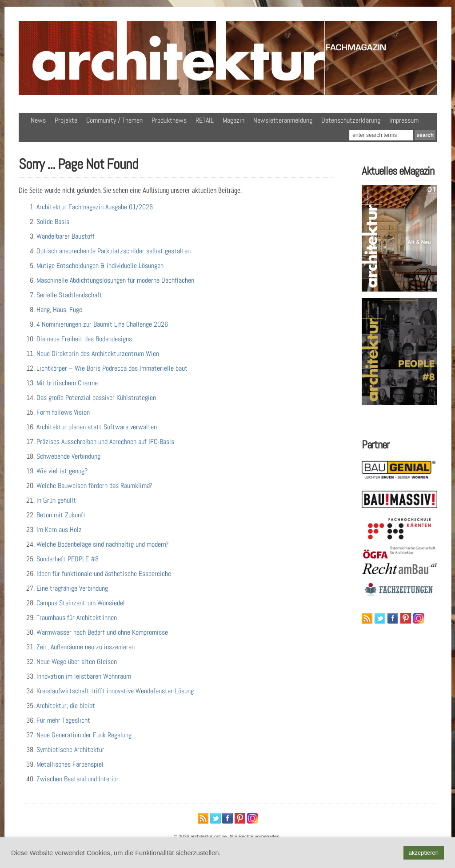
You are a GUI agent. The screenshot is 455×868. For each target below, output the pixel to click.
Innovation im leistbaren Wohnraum (84, 676)
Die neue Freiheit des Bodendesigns (84, 339)
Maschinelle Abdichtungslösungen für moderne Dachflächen (115, 280)
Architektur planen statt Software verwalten (97, 427)
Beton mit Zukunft (61, 515)
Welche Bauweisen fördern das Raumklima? (94, 486)
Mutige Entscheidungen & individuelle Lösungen (100, 266)
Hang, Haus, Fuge (59, 310)
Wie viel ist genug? (62, 471)
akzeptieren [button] (424, 853)
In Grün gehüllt (56, 500)
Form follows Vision (63, 412)
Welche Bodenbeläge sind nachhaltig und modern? (102, 544)
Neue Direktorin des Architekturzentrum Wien (98, 354)
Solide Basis (53, 222)
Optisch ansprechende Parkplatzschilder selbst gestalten (114, 251)
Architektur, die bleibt (66, 706)
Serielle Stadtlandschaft (69, 295)
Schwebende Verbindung (68, 456)
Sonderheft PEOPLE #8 (68, 559)
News (38, 120)
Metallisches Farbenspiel (70, 764)
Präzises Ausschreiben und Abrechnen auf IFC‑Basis (105, 442)
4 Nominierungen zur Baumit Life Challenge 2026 (102, 324)
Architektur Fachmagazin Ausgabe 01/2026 (95, 207)
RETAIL (205, 120)
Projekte (66, 120)
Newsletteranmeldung (283, 120)
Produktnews (169, 120)
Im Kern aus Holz (59, 530)
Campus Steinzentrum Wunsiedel (81, 603)
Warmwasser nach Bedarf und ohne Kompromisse (102, 632)
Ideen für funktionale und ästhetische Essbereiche (104, 574)
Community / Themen (114, 120)
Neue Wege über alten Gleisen (77, 662)
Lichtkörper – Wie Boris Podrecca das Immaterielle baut (112, 368)
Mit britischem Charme (67, 383)
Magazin (233, 120)
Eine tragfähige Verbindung (72, 588)
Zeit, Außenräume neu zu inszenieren (86, 647)
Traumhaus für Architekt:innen (77, 618)
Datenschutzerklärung (351, 120)
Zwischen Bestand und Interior (78, 779)
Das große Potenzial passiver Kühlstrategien (96, 398)
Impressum (404, 120)
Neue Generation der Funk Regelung (84, 735)
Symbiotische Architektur (70, 750)
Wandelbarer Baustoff (66, 236)
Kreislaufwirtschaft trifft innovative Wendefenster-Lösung (115, 691)
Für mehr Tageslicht (63, 720)
